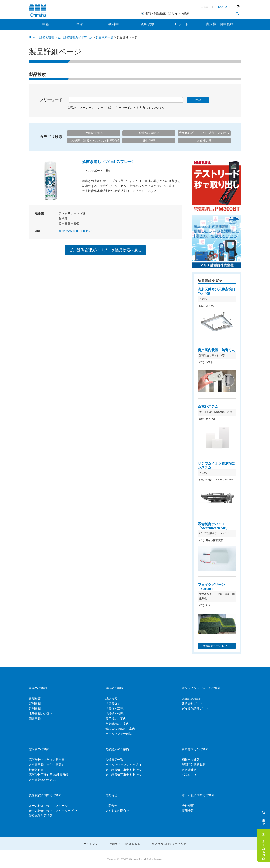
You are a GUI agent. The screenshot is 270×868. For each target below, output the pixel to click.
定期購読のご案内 (117, 724)
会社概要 (188, 806)
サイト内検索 (181, 13)
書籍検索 (35, 699)
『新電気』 (113, 704)
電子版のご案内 (116, 719)
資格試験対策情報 (41, 816)
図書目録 (35, 719)
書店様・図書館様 (220, 24)
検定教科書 (36, 770)
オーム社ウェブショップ (122, 765)
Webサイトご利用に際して (126, 844)
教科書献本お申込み (42, 780)
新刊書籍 (35, 704)
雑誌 (80, 24)
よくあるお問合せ (264, 848)
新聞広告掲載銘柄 (194, 765)
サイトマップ (92, 844)
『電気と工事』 (116, 709)
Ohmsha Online (191, 699)
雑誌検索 (111, 699)
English (223, 7)
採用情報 (188, 811)
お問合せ (111, 806)
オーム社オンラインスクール (48, 806)
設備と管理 (47, 37)
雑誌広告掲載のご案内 (120, 729)
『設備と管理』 (116, 714)
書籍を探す (264, 820)
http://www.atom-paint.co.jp (75, 231)
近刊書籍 (35, 709)
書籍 (46, 24)
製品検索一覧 (105, 37)
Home (33, 37)
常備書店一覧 (114, 760)
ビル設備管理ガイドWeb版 (75, 37)
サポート (182, 24)
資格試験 (148, 24)
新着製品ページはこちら (217, 646)
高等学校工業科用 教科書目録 (49, 775)
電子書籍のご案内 (41, 714)
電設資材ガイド (192, 704)
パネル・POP (191, 775)
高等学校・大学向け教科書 (47, 760)
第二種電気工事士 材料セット (125, 770)
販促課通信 (189, 770)
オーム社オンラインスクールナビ (51, 811)
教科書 (114, 24)
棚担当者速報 (191, 760)
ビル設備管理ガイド (195, 709)
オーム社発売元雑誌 (119, 734)
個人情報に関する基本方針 (169, 844)
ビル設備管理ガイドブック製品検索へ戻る (105, 250)
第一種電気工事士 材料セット (125, 775)
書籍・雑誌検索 (155, 13)
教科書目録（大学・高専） (47, 765)
